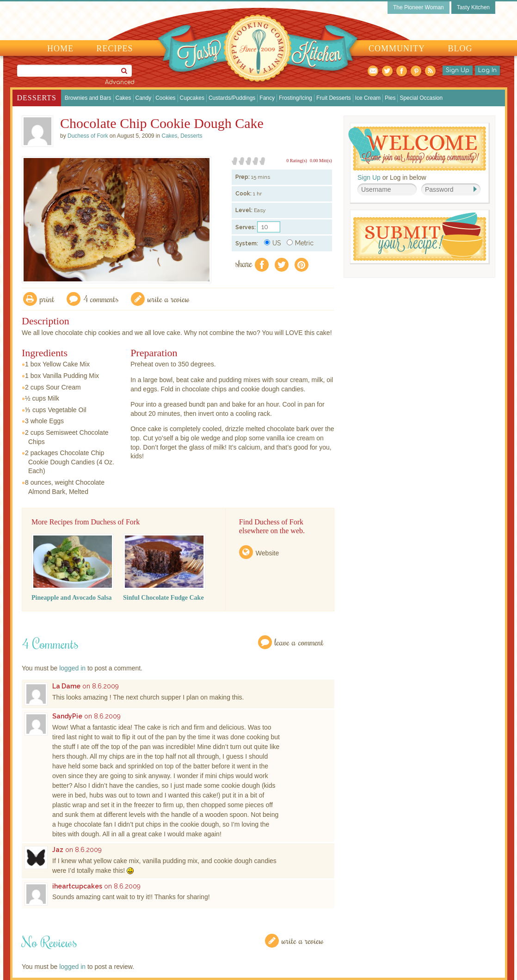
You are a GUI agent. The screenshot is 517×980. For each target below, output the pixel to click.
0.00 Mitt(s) (321, 161)
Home (60, 49)
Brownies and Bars (88, 98)
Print (47, 299)
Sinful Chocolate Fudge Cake (163, 598)
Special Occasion (421, 98)
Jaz (58, 850)
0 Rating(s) (297, 161)
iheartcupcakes (77, 886)
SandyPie (67, 716)
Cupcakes (192, 98)
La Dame (66, 686)
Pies (390, 98)
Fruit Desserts (334, 98)
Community (397, 49)
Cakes (123, 98)
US (272, 243)
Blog (460, 49)
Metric (300, 243)
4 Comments (101, 299)
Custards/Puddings (232, 98)
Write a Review (303, 940)
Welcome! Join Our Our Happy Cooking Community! (417, 149)
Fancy (267, 98)
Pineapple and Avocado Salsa (72, 598)
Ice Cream (368, 98)
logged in (72, 668)
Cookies (165, 98)
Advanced (120, 82)
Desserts (37, 98)
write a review (169, 299)
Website (267, 553)
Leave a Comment (299, 642)
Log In (487, 70)
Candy (144, 98)
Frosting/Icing (295, 98)
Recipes (115, 49)
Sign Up (458, 70)
